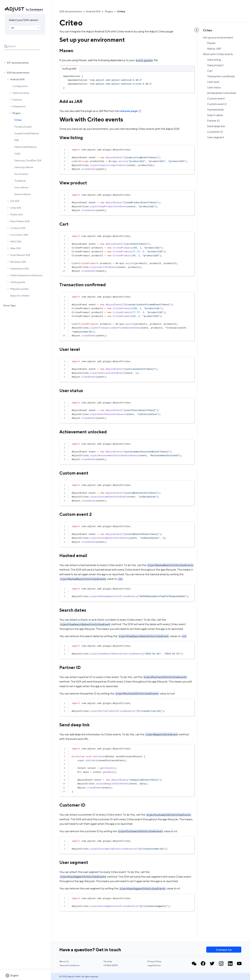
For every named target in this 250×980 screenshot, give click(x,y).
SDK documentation (18, 73)
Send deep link (216, 126)
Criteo (18, 120)
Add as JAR (214, 49)
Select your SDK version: (24, 20)
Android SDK (17, 79)
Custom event (216, 99)
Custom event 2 (217, 104)
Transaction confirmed (221, 76)
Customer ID (215, 132)
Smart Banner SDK (20, 255)
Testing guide (18, 282)
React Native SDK (20, 221)
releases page (130, 111)
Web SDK (16, 248)
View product (215, 65)
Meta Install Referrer (26, 147)
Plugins (16, 113)
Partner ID (213, 121)
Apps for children (20, 296)
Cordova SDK (18, 228)
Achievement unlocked (221, 93)
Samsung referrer (24, 167)
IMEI (17, 140)
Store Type (9, 305)
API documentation (18, 63)
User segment (216, 137)
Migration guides (20, 289)
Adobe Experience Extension (26, 275)
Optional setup (21, 93)
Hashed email (215, 110)
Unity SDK (16, 208)
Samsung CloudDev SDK (28, 160)
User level (213, 82)
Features (17, 100)
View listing (214, 60)
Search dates (215, 115)
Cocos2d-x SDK (19, 235)
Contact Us (224, 950)
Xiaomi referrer (23, 194)
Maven (211, 43)
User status (214, 87)
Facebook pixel (23, 127)
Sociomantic (21, 174)
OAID (17, 154)
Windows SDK (18, 262)
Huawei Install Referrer (27, 133)
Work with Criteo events (218, 54)
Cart (210, 71)
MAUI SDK (16, 242)
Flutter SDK (16, 215)
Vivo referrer (21, 187)
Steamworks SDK (20, 269)
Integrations (19, 106)
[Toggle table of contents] (197, 30)
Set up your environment (218, 38)
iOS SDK (15, 201)
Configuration (20, 86)
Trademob (20, 181)
